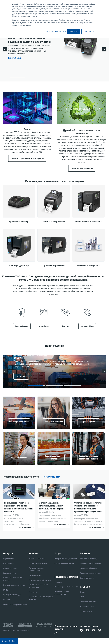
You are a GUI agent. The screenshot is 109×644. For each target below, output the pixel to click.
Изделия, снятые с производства (62, 593)
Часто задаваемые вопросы (66, 587)
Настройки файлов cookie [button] (56, 31)
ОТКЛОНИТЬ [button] (89, 31)
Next (104, 49)
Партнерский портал (88, 568)
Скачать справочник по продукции (27, 158)
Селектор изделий (22, 326)
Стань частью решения (82, 168)
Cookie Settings (9, 641)
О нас (82, 592)
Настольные (8, 563)
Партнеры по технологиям (91, 573)
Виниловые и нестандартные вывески (41, 598)
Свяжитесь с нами (87, 326)
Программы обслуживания (66, 559)
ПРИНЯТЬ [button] (74, 31)
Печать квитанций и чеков (40, 580)
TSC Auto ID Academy (88, 559)
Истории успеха (44, 326)
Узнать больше (15, 58)
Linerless (7, 600)
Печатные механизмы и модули (13, 579)
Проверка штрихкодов (12, 595)
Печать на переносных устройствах (38, 586)
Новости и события (88, 602)
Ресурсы (65, 326)
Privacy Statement (87, 606)
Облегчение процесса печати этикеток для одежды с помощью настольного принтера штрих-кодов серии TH (88, 509)
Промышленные (10, 568)
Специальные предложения (15, 604)
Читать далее (24, 527)
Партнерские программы (90, 563)
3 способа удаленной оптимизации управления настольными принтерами (52, 506)
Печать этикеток (36, 575)
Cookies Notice (86, 611)
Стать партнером (87, 578)
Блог (82, 597)
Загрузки (58, 582)
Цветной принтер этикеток (14, 585)
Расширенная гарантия (64, 563)
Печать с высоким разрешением (36, 569)
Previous (5, 49)
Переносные (8, 559)
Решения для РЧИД (37, 559)
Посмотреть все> (52, 477)
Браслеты (33, 592)
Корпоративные (10, 573)
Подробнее (21, 376)
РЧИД (6, 590)
